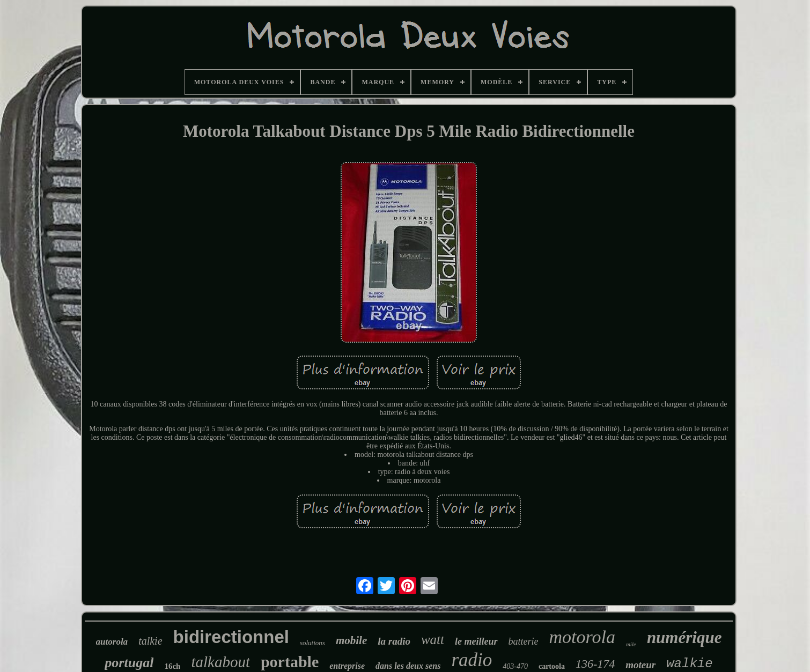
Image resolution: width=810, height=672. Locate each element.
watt (433, 640)
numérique (684, 637)
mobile (351, 640)
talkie (150, 641)
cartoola (552, 666)
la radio (394, 641)
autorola (112, 642)
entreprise (347, 666)
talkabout (220, 662)
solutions (312, 643)
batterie (524, 641)
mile (631, 644)
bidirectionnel (231, 637)
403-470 (515, 666)
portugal (129, 663)
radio (472, 660)
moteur (640, 665)
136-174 (595, 664)
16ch (172, 666)
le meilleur (476, 641)
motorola (582, 637)
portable (290, 662)
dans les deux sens (408, 666)
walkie (689, 664)
